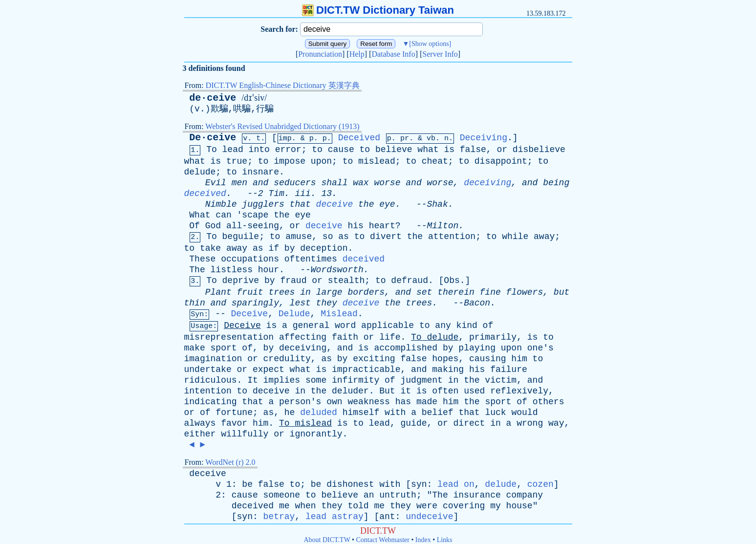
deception (324, 248)
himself (361, 413)
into (259, 150)
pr (405, 139)
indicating (211, 402)
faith (345, 337)
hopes (445, 359)
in (305, 292)
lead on (456, 484)
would (524, 413)
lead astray (335, 517)
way (556, 423)
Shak (438, 204)
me (284, 506)
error (288, 150)
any (443, 326)
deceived (205, 194)
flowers (525, 292)
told (358, 506)
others (549, 402)
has (403, 402)
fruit (250, 292)
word (345, 326)
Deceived (359, 138)
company (525, 495)
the (366, 204)
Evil (216, 183)
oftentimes (311, 259)
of (488, 326)
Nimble (221, 204)
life (390, 337)
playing (477, 348)
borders (366, 292)
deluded (319, 413)
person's (300, 402)
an (369, 495)
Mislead (339, 314)
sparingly (255, 303)
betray (279, 517)
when (305, 506)
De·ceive (213, 138)
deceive (335, 204)
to (317, 150)
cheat (435, 161)
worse (387, 183)
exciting (374, 359)
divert (386, 237)
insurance (477, 495)
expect (269, 370)
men (239, 183)
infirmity (356, 380)
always (200, 423)
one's (540, 348)
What (200, 215)
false (473, 150)
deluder (350, 391)
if (274, 248)
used (474, 391)
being (556, 183)
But (387, 391)
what (428, 150)
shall (334, 183)
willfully (245, 434)
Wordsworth (337, 270)
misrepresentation (229, 337)
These (202, 259)
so (328, 237)
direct (469, 423)
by (290, 248)
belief (438, 413)
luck (495, 413)
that (300, 204)
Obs (452, 281)
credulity (287, 359)
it (406, 391)
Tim (276, 194)
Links (445, 540)
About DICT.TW (327, 540)
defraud (410, 281)
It (253, 380)
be (247, 484)
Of (194, 226)
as (344, 237)
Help (357, 54)
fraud (293, 281)
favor (234, 423)
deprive (241, 281)
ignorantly (316, 434)
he (290, 413)
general (311, 326)
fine (490, 292)
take (210, 248)
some (316, 380)
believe (394, 150)
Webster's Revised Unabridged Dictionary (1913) (282, 126)
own (334, 402)
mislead (377, 161)
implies (282, 380)
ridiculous (211, 380)
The (197, 270)
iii (302, 194)
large (329, 292)
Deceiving (484, 138)
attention (452, 237)
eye (387, 204)
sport (224, 348)
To (212, 150)
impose (290, 161)
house (519, 506)
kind (467, 326)
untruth (398, 495)
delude (200, 172)
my (496, 506)
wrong (530, 423)
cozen (540, 484)
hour (269, 270)
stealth (346, 281)
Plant (218, 292)
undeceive (429, 517)
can (223, 215)
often (445, 391)
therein (456, 292)
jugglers (263, 204)
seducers (295, 183)
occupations (250, 259)
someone (282, 495)
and (260, 183)
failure (509, 370)
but (562, 292)
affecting (303, 337)
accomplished (406, 348)
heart (382, 226)
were (427, 506)
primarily (493, 337)
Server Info (440, 54)
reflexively (519, 391)
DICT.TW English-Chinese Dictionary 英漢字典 (283, 85)
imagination (213, 359)
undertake (208, 370)
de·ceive (213, 98)
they (327, 303)
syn (419, 484)
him (519, 359)
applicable (388, 326)
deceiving (487, 183)
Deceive (250, 314)
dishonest (350, 484)
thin (195, 303)
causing (488, 359)
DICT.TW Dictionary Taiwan (378, 10)
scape (255, 215)
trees (281, 292)
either (200, 434)
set (424, 292)
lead (233, 150)
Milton (443, 226)
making (448, 370)
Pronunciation (320, 54)
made (427, 402)
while (515, 237)
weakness (368, 402)
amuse (299, 237)
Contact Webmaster (383, 540)
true (237, 161)
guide (414, 423)
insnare (260, 172)
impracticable (366, 370)
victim (501, 380)
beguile (241, 237)
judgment (421, 380)
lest (300, 303)
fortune (234, 413)
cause (341, 150)
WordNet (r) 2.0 (230, 462)
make (195, 348)
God (213, 226)
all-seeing (253, 226)
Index (423, 540)
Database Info (393, 54)
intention (208, 391)
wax (361, 183)
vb (431, 139)
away (544, 237)
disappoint (501, 161)
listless (232, 270)
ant (387, 517)
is (449, 150)
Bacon (477, 303)
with (395, 413)
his (355, 226)
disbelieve (539, 150)
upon (321, 161)
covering (464, 506)
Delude (294, 314)
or (502, 150)
